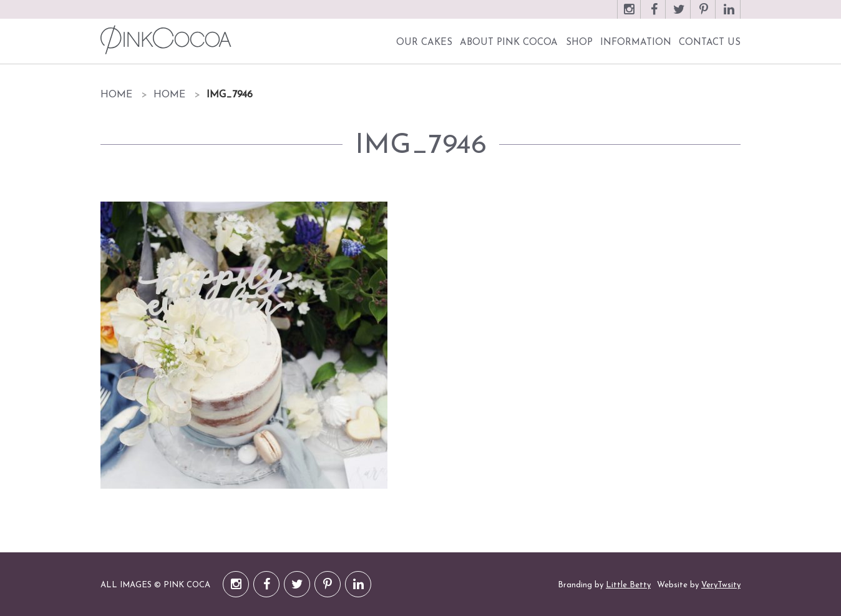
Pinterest (704, 15)
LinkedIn (729, 15)
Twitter (679, 15)
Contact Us (710, 43)
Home (116, 95)
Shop (579, 43)
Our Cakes (424, 43)
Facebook (654, 15)
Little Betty (628, 585)
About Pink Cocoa (509, 43)
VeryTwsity (721, 585)
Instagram (629, 15)
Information (636, 43)
